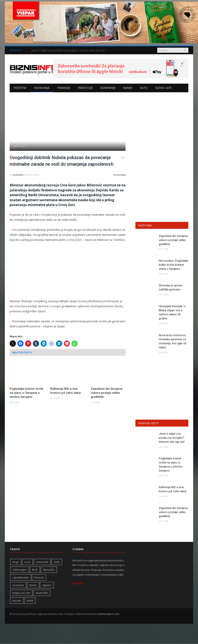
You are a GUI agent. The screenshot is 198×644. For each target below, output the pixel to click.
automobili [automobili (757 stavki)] (42, 562)
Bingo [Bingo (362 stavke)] (16, 562)
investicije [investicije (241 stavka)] (18, 585)
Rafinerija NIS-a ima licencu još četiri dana (65, 391)
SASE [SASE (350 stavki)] (57, 562)
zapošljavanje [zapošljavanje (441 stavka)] (21, 577)
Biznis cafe (163, 88)
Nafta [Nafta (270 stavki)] (30, 601)
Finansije (64, 88)
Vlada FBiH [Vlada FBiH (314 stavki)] (42, 593)
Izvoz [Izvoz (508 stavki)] (27, 562)
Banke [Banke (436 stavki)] (33, 585)
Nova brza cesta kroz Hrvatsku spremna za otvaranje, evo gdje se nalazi (173, 341)
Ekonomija (42, 88)
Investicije (85, 88)
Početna (20, 88)
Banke (128, 88)
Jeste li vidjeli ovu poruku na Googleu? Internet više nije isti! (68, 50)
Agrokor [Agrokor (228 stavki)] (47, 585)
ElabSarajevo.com (109, 614)
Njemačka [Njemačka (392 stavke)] (49, 570)
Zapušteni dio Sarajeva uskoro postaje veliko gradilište (107, 393)
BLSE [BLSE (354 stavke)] (35, 570)
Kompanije (108, 88)
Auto (144, 88)
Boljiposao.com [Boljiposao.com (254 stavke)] (21, 593)
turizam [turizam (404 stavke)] (17, 601)
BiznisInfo (19, 175)
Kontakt (78, 583)
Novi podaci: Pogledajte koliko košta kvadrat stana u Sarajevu (174, 265)
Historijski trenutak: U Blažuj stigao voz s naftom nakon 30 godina (172, 312)
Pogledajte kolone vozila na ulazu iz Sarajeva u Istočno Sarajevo (26, 393)
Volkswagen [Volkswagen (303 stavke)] (20, 570)
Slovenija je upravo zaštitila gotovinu (171, 287)
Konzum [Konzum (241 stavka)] (39, 577)
